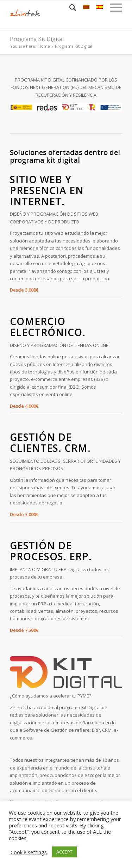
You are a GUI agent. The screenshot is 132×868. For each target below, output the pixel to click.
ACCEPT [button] (64, 852)
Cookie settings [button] (29, 852)
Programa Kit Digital (37, 39)
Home (44, 46)
